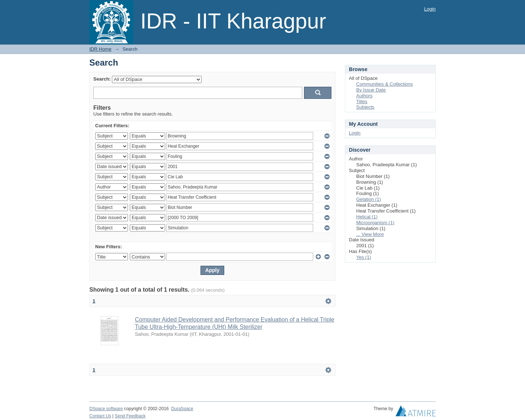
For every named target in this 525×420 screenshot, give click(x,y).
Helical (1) (367, 217)
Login (430, 9)
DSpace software (106, 409)
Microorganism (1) (375, 223)
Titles (362, 102)
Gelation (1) (369, 199)
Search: (102, 79)
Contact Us (100, 416)
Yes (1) (364, 257)
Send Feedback (130, 416)
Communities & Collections (384, 84)
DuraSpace (182, 409)
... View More (370, 234)
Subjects (365, 107)
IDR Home (100, 49)
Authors (364, 96)
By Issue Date (371, 90)
